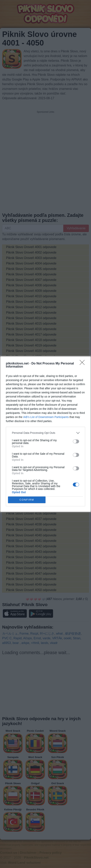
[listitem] (45, 433)
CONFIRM (27, 500)
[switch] (76, 441)
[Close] (83, 364)
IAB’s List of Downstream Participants (46, 417)
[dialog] (45, 434)
